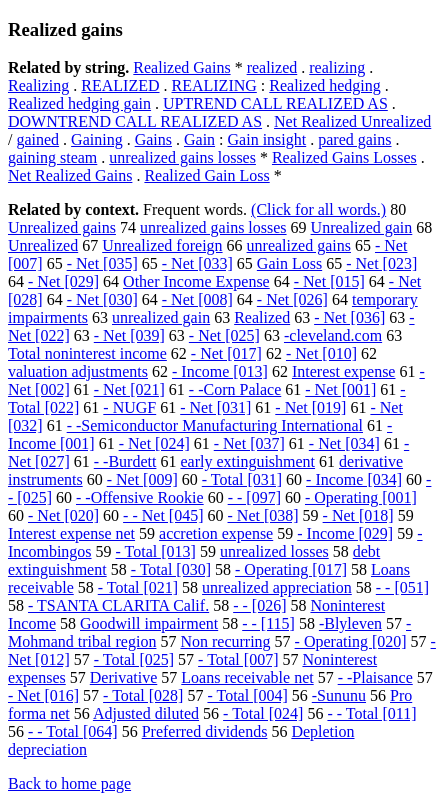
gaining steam (52, 157)
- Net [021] (129, 389)
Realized (262, 317)
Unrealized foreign (162, 245)
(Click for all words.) (318, 209)
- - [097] (254, 497)
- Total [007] (238, 659)
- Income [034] (354, 479)
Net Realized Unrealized (352, 121)
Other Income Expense (196, 281)
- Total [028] (143, 695)
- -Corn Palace (235, 389)
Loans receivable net (247, 677)
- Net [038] (263, 515)
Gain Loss (289, 263)
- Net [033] (197, 263)
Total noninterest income (87, 353)
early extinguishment (247, 461)
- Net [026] (292, 299)
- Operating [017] (291, 569)
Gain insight (267, 139)
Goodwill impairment (149, 623)
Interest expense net (71, 533)
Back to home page (69, 783)
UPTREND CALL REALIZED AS (275, 103)
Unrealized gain (362, 227)
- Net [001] (340, 389)
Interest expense (344, 371)
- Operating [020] (351, 641)
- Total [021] (138, 587)
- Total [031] (242, 479)
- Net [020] (63, 515)
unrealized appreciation (277, 587)
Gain (199, 139)
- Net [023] (381, 263)
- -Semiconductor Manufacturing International (215, 425)
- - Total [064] (73, 731)
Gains (153, 139)
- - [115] (268, 623)
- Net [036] (349, 317)
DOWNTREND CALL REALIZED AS (135, 121)
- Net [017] (226, 353)
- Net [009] (142, 479)
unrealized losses (274, 551)
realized (272, 67)
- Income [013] (220, 371)
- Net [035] (102, 263)
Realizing (38, 85)
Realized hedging (325, 85)
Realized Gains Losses (344, 157)
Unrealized (43, 245)
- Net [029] (63, 281)
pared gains (354, 139)
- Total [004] (247, 695)
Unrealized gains (62, 227)
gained (37, 139)
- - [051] (402, 587)
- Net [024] (154, 443)
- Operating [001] (361, 497)
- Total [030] (171, 569)
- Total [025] (134, 659)
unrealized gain (161, 317)
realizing (337, 67)
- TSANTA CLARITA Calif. (118, 605)
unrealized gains (299, 245)
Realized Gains (181, 67)
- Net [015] (329, 281)
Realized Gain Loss (206, 175)
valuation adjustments (78, 371)
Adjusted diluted (146, 713)
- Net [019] (310, 407)
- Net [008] (197, 299)
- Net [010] (321, 353)
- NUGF (129, 407)
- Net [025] (224, 335)
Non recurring (225, 641)
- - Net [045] (163, 515)
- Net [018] (358, 515)
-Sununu (339, 695)
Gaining (97, 139)
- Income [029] (345, 533)
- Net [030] (102, 299)
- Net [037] (249, 443)
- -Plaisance (375, 677)
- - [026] (259, 605)
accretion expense (216, 533)
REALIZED (120, 85)
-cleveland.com (333, 335)
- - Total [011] (371, 713)
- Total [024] (263, 713)
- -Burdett (125, 461)
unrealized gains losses (182, 157)
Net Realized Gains (70, 175)
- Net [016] (43, 695)
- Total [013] (156, 551)
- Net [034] (344, 443)
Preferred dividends (205, 731)
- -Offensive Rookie (140, 497)
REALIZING (214, 85)
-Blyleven (350, 623)
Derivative (124, 677)
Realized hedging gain (79, 103)
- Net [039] (129, 335)
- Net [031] (215, 407)
